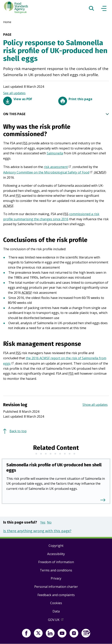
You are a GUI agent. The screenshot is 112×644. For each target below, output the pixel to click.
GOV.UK (56, 621)
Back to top (18, 431)
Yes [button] (43, 522)
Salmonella (55, 153)
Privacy (56, 578)
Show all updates (95, 405)
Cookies (56, 603)
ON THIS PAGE (56, 114)
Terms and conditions (56, 570)
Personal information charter (56, 587)
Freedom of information (56, 562)
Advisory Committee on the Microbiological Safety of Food (49, 173)
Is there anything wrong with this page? (37, 531)
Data (56, 611)
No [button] (49, 522)
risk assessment (58, 167)
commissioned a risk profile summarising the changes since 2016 (51, 217)
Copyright (56, 546)
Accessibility (56, 554)
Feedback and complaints (56, 595)
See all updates (14, 93)
